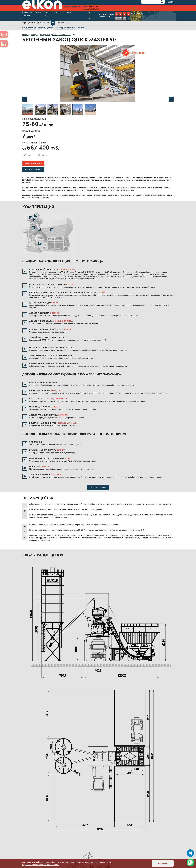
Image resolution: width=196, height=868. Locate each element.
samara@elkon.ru (73, 7)
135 (63, 23)
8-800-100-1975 (92, 6)
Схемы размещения (65, 28)
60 (48, 23)
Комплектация (29, 28)
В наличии (139, 53)
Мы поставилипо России (101, 16)
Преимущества (46, 28)
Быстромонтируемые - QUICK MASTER (55, 35)
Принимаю (163, 863)
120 (58, 23)
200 (68, 23)
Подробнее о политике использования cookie (41, 865)
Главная (25, 35)
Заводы (34, 35)
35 (44, 23)
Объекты (81, 28)
